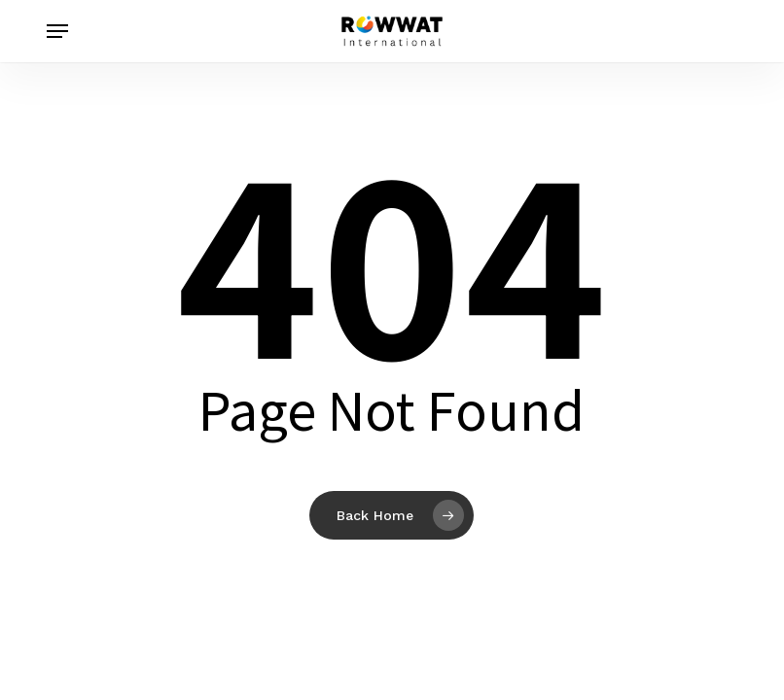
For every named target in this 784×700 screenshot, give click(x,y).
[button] (57, 31)
